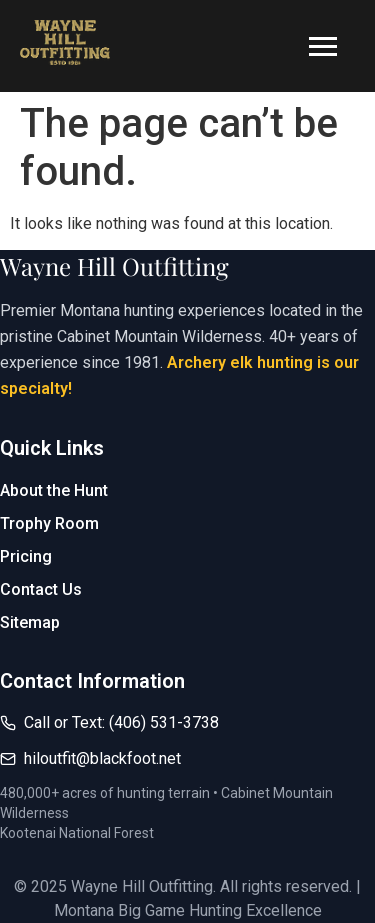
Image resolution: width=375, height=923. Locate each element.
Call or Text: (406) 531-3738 (121, 722)
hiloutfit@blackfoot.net (102, 758)
